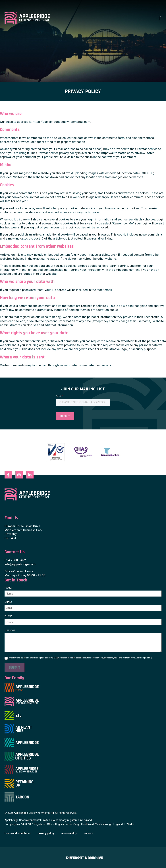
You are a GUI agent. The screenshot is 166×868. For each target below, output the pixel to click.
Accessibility (69, 833)
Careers (89, 833)
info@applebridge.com (20, 564)
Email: (8, 602)
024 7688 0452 (15, 560)
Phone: (9, 616)
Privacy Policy (46, 833)
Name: (8, 588)
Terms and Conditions (17, 833)
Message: (10, 630)
